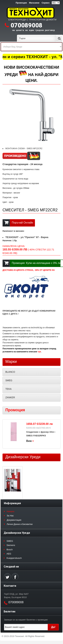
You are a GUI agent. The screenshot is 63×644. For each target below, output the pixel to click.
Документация (14, 520)
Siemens (11, 545)
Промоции (21, 3)
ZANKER (10, 397)
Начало (10, 511)
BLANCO (10, 372)
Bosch (10, 550)
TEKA (8, 389)
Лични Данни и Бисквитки (20, 524)
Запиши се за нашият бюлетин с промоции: (26, 620)
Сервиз (46, 3)
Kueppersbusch (14, 558)
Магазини (34, 3)
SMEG (9, 380)
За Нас (10, 516)
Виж (29, 441)
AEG (9, 554)
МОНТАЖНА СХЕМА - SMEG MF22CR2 (24, 149)
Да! (53, 627)
